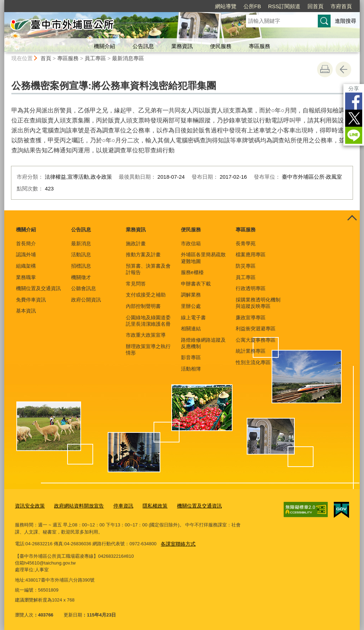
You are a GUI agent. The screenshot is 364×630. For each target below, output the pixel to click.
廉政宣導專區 (251, 317)
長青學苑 (246, 243)
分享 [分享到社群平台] (354, 88)
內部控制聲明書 (143, 306)
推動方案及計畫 (143, 254)
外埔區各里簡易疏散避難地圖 (203, 258)
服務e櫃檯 (192, 272)
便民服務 (221, 46)
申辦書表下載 (196, 284)
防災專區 (246, 266)
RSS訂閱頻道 (284, 6)
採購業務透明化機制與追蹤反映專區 (258, 303)
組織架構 (26, 266)
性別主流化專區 (253, 362)
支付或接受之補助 (146, 295)
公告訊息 (143, 46)
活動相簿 (191, 369)
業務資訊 (182, 46)
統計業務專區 (251, 351)
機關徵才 (81, 277)
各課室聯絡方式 (177, 542)
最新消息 (81, 243)
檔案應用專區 (251, 254)
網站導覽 (226, 6)
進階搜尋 (346, 21)
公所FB (252, 6)
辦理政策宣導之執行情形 (148, 350)
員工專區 (95, 58)
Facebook (354, 101)
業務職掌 (26, 277)
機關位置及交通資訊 (38, 288)
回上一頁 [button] (343, 69)
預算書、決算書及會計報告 (148, 269)
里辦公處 (191, 306)
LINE (354, 135)
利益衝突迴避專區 (256, 329)
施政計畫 (136, 243)
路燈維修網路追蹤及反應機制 (203, 343)
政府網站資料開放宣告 (75, 505)
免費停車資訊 (31, 300)
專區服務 (259, 46)
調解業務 (191, 295)
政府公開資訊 (86, 300)
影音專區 (191, 357)
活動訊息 (81, 254)
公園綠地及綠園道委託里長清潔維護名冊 (148, 321)
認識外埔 (26, 254)
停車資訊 (117, 505)
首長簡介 (26, 243)
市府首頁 (341, 6)
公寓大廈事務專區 (256, 340)
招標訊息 (81, 266)
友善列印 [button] (325, 69)
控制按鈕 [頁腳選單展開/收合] (352, 218)
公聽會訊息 (84, 288)
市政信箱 (191, 243)
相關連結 (191, 329)
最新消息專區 (128, 58)
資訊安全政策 (29, 505)
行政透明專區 (251, 288)
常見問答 (136, 284)
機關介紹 (105, 46)
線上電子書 (193, 317)
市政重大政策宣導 (146, 335)
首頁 (46, 58)
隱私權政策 (147, 505)
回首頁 (315, 6)
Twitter (354, 118)
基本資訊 (26, 311)
